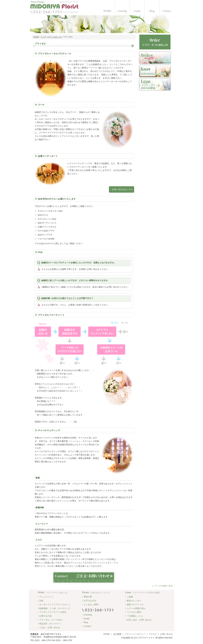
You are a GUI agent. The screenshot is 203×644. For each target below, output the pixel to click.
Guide (137, 11)
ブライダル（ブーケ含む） (52, 620)
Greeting (122, 11)
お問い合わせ (166, 634)
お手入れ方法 (90, 601)
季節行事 (88, 597)
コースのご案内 (134, 612)
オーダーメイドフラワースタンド (55, 604)
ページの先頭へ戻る (163, 586)
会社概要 (117, 634)
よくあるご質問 (91, 604)
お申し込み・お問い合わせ (139, 620)
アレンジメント (46, 597)
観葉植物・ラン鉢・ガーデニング (55, 608)
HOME (107, 11)
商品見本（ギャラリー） (51, 624)
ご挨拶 (130, 597)
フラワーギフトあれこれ (51, 37)
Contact (167, 11)
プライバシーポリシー (135, 634)
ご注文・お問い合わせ (50, 628)
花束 (41, 601)
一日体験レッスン (135, 616)
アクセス (153, 634)
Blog (152, 11)
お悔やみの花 (45, 616)
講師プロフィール (135, 604)
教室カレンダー (134, 601)
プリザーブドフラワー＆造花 (53, 612)
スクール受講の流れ (136, 608)
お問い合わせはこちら (122, 189)
